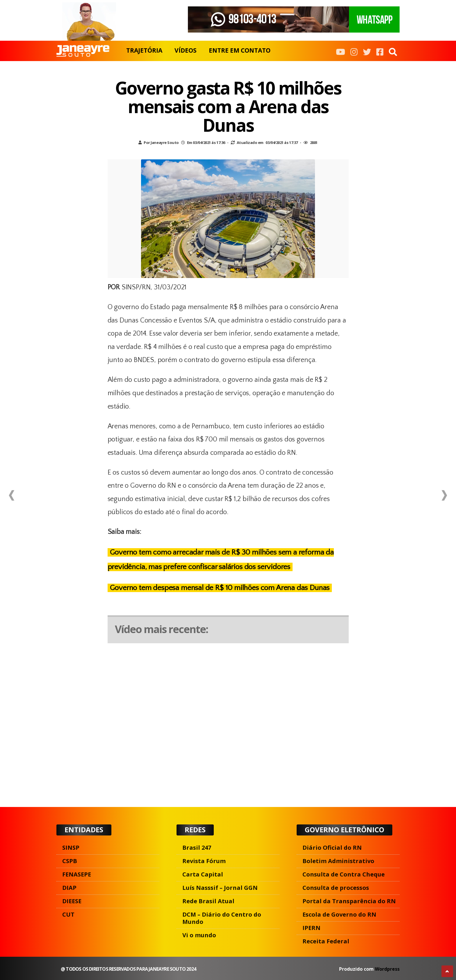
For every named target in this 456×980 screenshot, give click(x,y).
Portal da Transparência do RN (349, 901)
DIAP (69, 888)
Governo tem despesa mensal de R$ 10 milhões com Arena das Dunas (220, 588)
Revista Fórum (204, 861)
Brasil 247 (197, 848)
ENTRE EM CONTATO (240, 50)
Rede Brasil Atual (208, 901)
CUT (68, 914)
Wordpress (387, 969)
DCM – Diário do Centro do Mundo (222, 918)
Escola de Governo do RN (339, 914)
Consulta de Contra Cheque (344, 874)
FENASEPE (77, 874)
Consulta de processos (336, 888)
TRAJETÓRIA (144, 50)
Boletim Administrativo (338, 861)
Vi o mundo (199, 935)
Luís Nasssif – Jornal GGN (220, 888)
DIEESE (72, 901)
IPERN (311, 928)
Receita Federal (326, 941)
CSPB (70, 861)
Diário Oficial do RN (332, 848)
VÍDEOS (186, 50)
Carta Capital (203, 874)
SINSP (71, 848)
